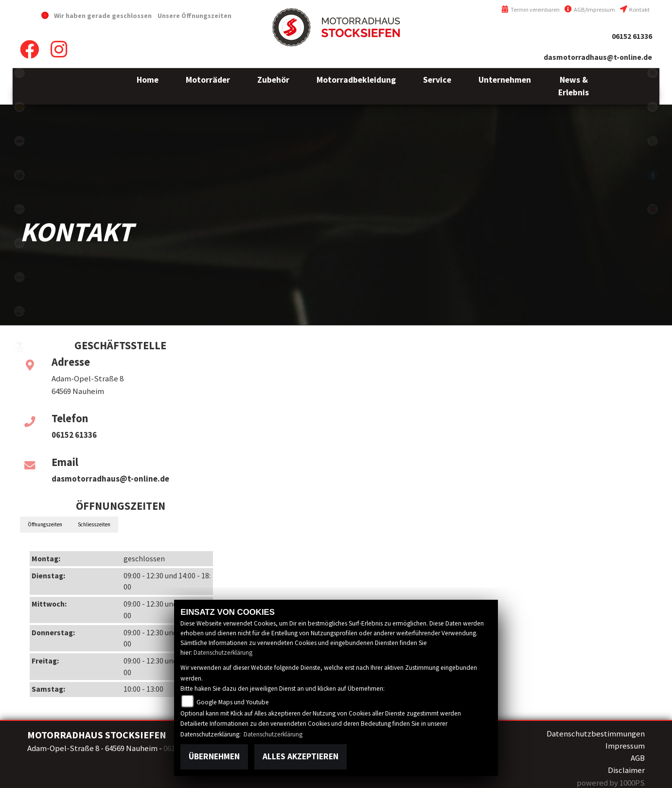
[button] (208, 86)
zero (19, 311)
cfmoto (19, 243)
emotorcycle (19, 73)
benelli (19, 175)
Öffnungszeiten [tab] (45, 524)
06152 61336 (632, 36)
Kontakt (635, 9)
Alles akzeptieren (301, 756)
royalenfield (19, 107)
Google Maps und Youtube (233, 702)
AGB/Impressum (590, 9)
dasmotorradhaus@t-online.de (598, 57)
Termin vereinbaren (531, 9)
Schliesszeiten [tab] (94, 524)
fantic (19, 277)
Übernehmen (214, 756)
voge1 (19, 345)
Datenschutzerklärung (223, 653)
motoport (19, 141)
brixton (19, 209)
